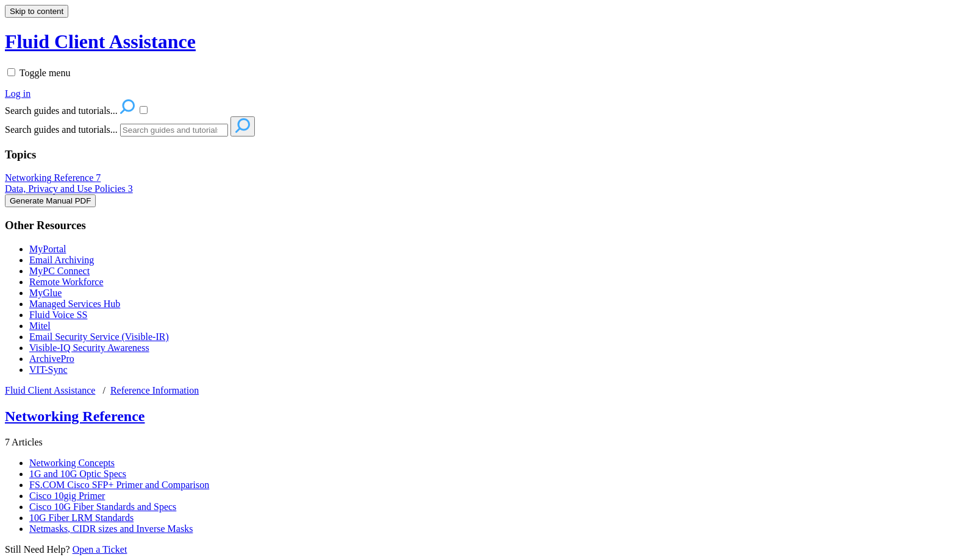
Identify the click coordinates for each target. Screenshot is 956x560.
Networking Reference (53, 178)
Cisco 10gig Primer (67, 496)
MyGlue (45, 293)
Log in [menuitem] (18, 94)
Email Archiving (62, 260)
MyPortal (48, 249)
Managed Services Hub (75, 304)
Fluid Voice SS (58, 315)
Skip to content (37, 11)
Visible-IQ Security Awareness (89, 348)
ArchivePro (52, 359)
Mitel (40, 326)
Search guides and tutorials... (61, 129)
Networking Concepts (72, 463)
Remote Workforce (66, 282)
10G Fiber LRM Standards (81, 518)
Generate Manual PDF (50, 201)
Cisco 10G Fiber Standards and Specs (103, 507)
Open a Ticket (100, 549)
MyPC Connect (59, 271)
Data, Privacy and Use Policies (69, 189)
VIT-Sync (48, 370)
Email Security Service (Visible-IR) (99, 337)
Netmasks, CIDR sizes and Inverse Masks (111, 529)
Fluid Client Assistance (50, 390)
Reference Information (155, 390)
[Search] (174, 130)
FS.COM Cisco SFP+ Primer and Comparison (119, 485)
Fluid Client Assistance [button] (100, 41)
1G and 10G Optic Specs (78, 474)
